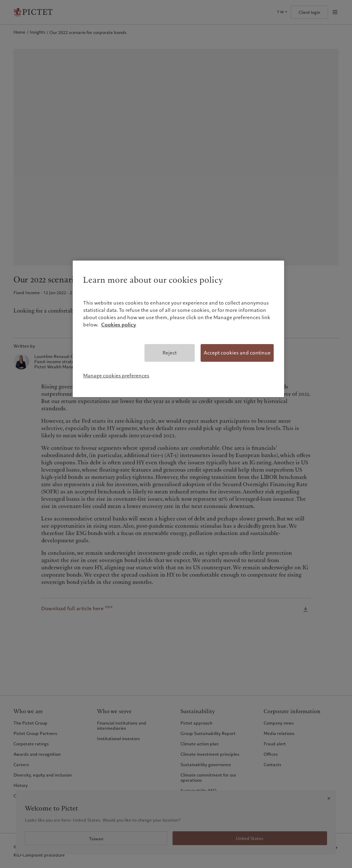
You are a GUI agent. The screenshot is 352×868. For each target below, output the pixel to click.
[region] (178, 329)
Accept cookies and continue (237, 353)
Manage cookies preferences (116, 376)
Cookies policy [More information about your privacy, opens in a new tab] (119, 325)
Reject (170, 353)
